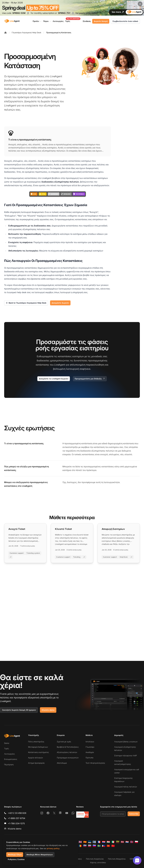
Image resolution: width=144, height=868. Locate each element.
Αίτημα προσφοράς (36, 763)
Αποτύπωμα (62, 763)
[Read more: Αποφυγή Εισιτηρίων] (119, 543)
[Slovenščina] (94, 846)
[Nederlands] (127, 842)
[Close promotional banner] (140, 4)
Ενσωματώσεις (11, 759)
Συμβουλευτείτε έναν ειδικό (125, 21)
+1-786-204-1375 (16, 823)
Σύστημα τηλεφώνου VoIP (126, 756)
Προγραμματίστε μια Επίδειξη (90, 379)
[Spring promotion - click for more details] (72, 8)
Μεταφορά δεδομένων (38, 747)
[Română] (80, 846)
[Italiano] (113, 842)
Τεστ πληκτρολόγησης (95, 763)
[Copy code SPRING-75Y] (73, 13)
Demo (7, 743)
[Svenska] (99, 846)
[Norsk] (132, 842)
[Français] (99, 842)
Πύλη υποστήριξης (36, 742)
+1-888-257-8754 (16, 818)
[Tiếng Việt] (108, 846)
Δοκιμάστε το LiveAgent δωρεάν (54, 379)
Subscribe (134, 814)
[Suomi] (94, 842)
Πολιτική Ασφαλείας (95, 859)
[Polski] (136, 842)
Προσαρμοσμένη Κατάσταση (59, 33)
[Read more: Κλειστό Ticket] (72, 543)
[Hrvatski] (104, 842)
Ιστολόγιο (90, 742)
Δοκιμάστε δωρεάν (60, 303)
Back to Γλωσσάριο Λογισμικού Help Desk (26, 303)
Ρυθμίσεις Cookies (16, 859)
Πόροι (47, 21)
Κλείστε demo (48, 710)
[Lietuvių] (118, 842)
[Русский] (85, 846)
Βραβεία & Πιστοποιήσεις (68, 747)
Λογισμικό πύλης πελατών (126, 787)
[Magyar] (108, 842)
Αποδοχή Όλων (15, 855)
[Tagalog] (104, 846)
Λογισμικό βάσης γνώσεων (126, 742)
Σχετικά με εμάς (64, 742)
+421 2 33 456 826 (17, 813)
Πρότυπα (89, 758)
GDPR (132, 859)
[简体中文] (113, 846)
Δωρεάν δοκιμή (101, 21)
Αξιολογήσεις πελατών (67, 752)
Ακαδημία (90, 752)
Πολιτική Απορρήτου (117, 859)
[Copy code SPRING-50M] (28, 13)
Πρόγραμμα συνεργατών (68, 758)
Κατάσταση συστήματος (39, 752)
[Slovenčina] (90, 846)
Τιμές (7, 748)
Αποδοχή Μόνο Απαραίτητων (40, 855)
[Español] (85, 842)
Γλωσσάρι (90, 747)
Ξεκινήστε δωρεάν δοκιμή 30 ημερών (19, 710)
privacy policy (53, 848)
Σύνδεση (87, 21)
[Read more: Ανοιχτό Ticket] (25, 543)
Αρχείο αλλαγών (36, 758)
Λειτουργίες (9, 754)
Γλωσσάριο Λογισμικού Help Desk (26, 33)
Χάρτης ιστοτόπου (98, 862)
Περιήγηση (9, 764)
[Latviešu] (122, 842)
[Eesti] (90, 842)
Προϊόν (37, 21)
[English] (80, 842)
